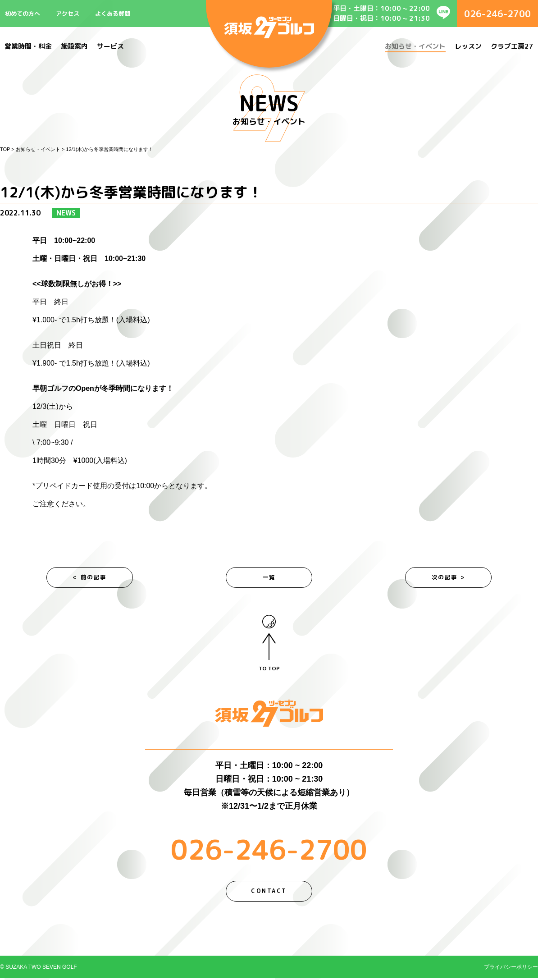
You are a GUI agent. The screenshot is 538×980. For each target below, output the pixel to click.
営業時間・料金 (28, 46)
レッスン (468, 46)
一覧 (269, 578)
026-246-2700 (497, 14)
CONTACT (269, 893)
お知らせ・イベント (415, 46)
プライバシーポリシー (511, 969)
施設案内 (74, 46)
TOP (5, 149)
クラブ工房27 (512, 46)
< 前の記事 (90, 578)
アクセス (68, 14)
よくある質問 (113, 14)
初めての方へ (23, 14)
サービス (110, 46)
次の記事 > (449, 578)
